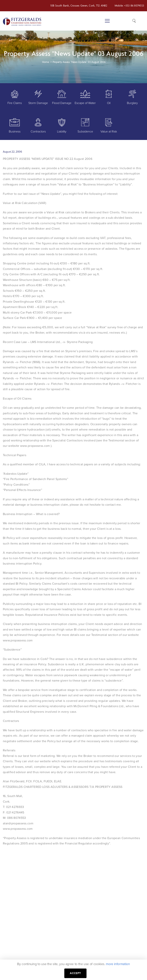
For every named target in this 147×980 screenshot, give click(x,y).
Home (78, 929)
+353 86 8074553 (134, 5)
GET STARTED (127, 871)
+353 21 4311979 (52, 929)
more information (118, 964)
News (77, 950)
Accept (75, 973)
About (78, 936)
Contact (79, 957)
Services (79, 943)
